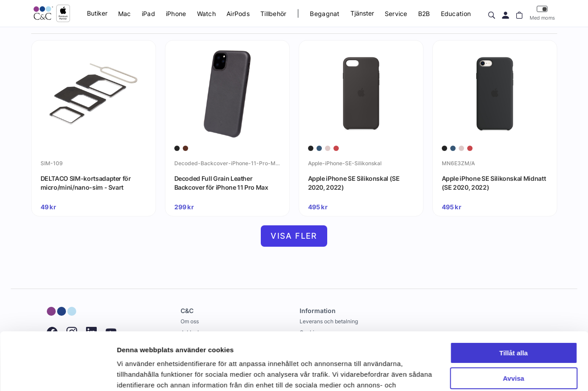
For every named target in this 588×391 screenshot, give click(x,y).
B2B (424, 14)
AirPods (238, 14)
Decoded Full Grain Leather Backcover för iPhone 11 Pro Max (221, 183)
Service (396, 14)
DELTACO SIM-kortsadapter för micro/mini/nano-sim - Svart (86, 183)
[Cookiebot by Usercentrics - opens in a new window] (58, 374)
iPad (148, 14)
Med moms (542, 13)
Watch (206, 14)
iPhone (176, 14)
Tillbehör (273, 14)
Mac (125, 14)
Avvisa (514, 320)
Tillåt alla (514, 295)
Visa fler (294, 236)
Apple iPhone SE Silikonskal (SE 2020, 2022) (354, 183)
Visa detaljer (137, 373)
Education (456, 14)
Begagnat (325, 14)
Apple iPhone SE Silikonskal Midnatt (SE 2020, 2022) (494, 183)
